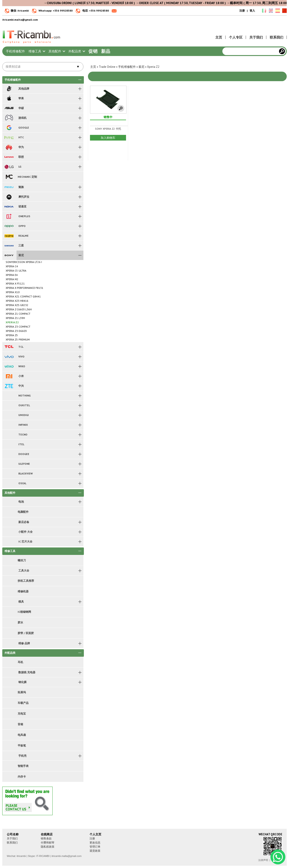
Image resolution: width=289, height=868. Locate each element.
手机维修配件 (15, 51)
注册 (242, 11)
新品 (106, 51)
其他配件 (57, 51)
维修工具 (37, 51)
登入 (252, 11)
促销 (93, 51)
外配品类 (77, 51)
